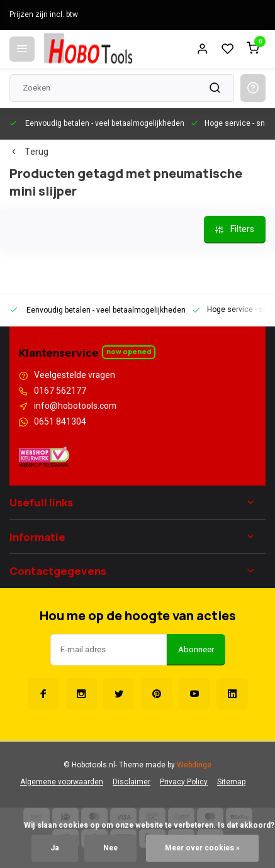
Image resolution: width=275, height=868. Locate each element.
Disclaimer (132, 782)
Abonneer (196, 650)
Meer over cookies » (202, 848)
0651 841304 (60, 422)
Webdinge (194, 765)
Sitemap (231, 782)
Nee (110, 848)
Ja (55, 848)
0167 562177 (60, 391)
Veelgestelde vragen (75, 376)
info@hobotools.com (75, 406)
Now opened (129, 351)
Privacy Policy (184, 782)
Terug (29, 152)
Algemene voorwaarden (62, 782)
